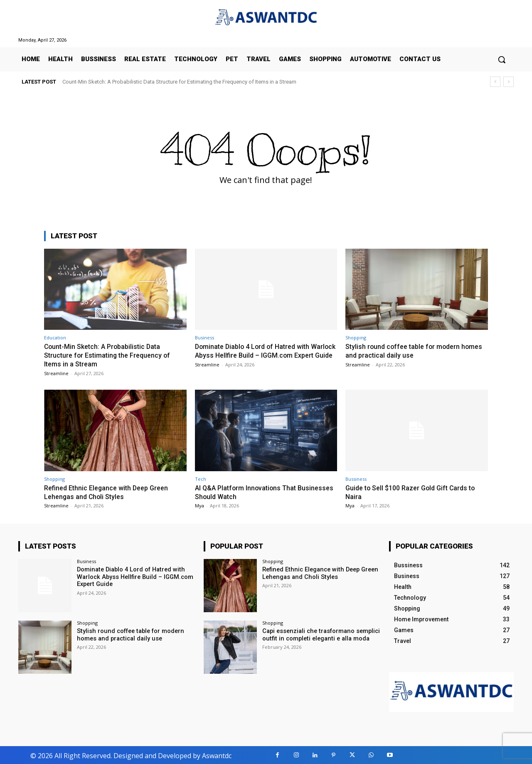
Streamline (56, 372)
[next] (509, 82)
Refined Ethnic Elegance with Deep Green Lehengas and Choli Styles (110, 491)
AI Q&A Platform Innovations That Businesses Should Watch (248, 491)
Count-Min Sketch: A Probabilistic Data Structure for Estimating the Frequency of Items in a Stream (179, 82)
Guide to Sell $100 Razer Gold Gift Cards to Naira (415, 491)
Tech (201, 478)
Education (55, 337)
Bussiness (356, 478)
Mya (199, 505)
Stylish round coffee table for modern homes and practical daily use (406, 351)
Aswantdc (217, 754)
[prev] (495, 82)
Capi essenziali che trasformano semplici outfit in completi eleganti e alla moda (319, 633)
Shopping (356, 337)
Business (204, 337)
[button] (502, 59)
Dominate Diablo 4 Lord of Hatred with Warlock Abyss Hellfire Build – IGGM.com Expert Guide (260, 355)
